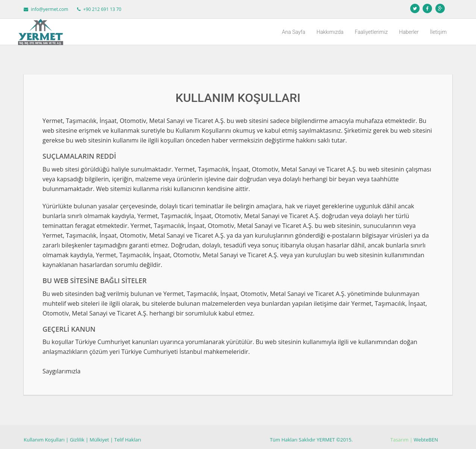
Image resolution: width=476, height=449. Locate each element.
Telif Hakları (128, 440)
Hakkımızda (330, 32)
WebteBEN (426, 440)
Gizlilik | (79, 440)
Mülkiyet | (101, 440)
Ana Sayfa (294, 32)
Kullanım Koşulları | (46, 440)
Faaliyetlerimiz (371, 32)
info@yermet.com (49, 9)
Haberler (409, 32)
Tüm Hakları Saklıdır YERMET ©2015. (311, 440)
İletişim (438, 32)
